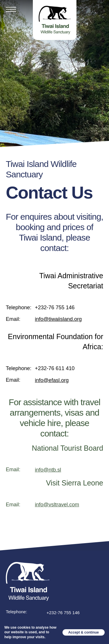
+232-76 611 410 (55, 368)
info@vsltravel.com (57, 505)
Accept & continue (84, 632)
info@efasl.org (52, 380)
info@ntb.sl (48, 470)
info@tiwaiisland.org (58, 319)
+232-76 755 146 (55, 308)
